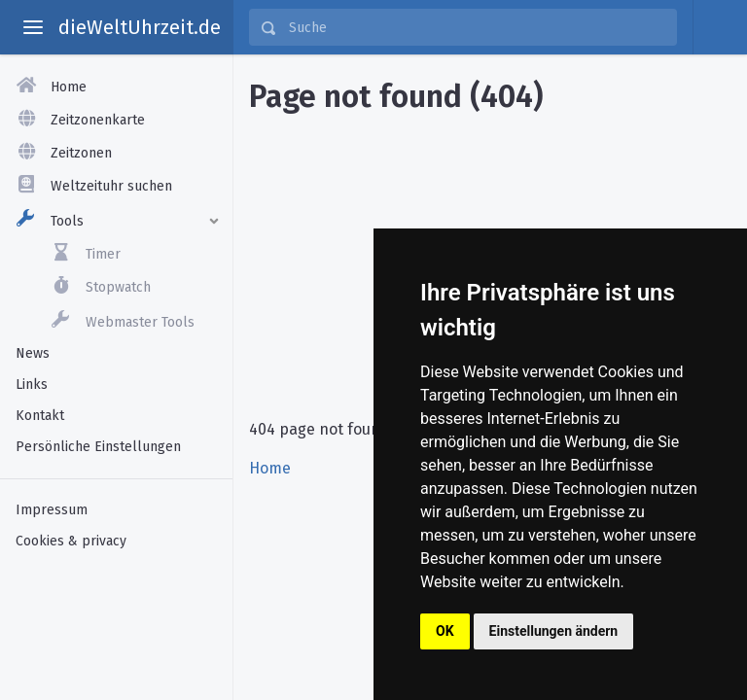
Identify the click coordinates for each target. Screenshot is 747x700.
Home (270, 468)
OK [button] (445, 631)
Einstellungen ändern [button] (554, 631)
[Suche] (477, 27)
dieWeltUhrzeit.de (140, 27)
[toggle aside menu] (33, 27)
